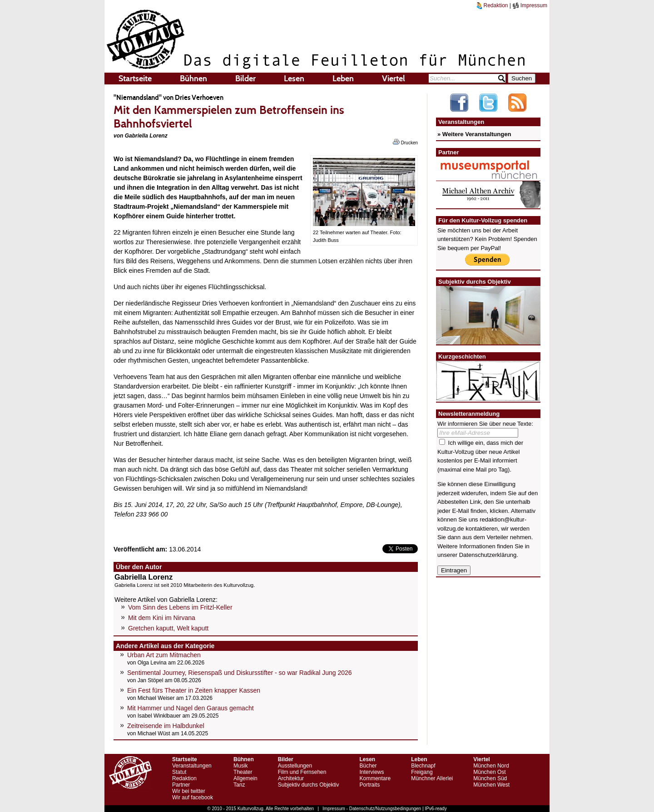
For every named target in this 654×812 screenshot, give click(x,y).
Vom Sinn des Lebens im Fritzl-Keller (180, 607)
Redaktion (492, 5)
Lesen (294, 79)
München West (491, 785)
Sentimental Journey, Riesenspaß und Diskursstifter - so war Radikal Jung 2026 (240, 673)
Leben (343, 79)
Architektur (291, 778)
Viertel (394, 79)
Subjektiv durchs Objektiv (309, 785)
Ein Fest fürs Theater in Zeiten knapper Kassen (194, 690)
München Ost (489, 772)
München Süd (490, 778)
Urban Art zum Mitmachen (164, 655)
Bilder (245, 79)
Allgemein (245, 778)
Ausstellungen (295, 766)
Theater (243, 772)
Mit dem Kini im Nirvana (162, 618)
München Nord (491, 766)
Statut (179, 772)
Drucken (405, 142)
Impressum (530, 5)
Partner (181, 785)
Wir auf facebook (193, 797)
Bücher (368, 766)
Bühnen (193, 79)
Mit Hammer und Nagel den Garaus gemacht (191, 708)
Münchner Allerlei (432, 778)
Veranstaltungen (192, 766)
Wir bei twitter (189, 791)
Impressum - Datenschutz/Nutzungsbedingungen (372, 809)
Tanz (239, 785)
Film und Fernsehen (302, 772)
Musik (240, 766)
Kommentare (375, 778)
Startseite (135, 79)
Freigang (422, 772)
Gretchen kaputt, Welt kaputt (168, 628)
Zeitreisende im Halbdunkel (166, 726)
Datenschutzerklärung (488, 555)
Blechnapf (423, 766)
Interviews (372, 772)
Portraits (369, 785)
